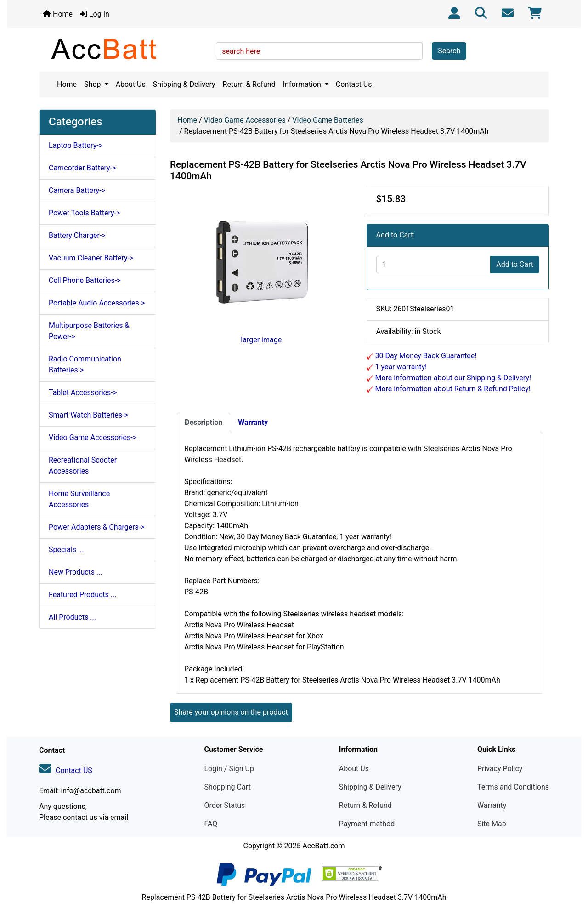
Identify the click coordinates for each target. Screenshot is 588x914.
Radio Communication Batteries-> (85, 364)
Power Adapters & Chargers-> (97, 527)
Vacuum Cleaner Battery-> (91, 258)
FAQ (211, 824)
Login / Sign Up (229, 769)
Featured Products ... (83, 595)
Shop (93, 84)
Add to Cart (515, 264)
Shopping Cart (227, 787)
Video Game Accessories (245, 120)
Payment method (367, 824)
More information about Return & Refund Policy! (452, 389)
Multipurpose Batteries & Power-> (89, 331)
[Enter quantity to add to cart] (434, 265)
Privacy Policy (500, 769)
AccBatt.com (323, 846)
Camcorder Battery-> (82, 168)
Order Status (224, 805)
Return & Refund (249, 84)
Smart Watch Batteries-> (88, 415)
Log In (95, 14)
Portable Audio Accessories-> (97, 303)
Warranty (492, 805)
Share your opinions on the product (231, 712)
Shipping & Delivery (184, 84)
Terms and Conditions (513, 787)
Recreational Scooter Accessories (83, 465)
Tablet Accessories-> (83, 392)
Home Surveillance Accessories (79, 499)
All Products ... (72, 617)
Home (58, 14)
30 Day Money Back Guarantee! (425, 356)
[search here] (319, 51)
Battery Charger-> (77, 235)
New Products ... (76, 572)
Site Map (492, 824)
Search (449, 51)
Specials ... (66, 550)
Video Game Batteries (328, 120)
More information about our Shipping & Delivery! (452, 378)
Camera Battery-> (77, 190)
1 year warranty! (400, 367)
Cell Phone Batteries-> (85, 280)
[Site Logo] (124, 49)
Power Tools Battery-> (84, 213)
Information (303, 84)
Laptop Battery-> (76, 145)
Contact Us (354, 84)
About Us (131, 84)
